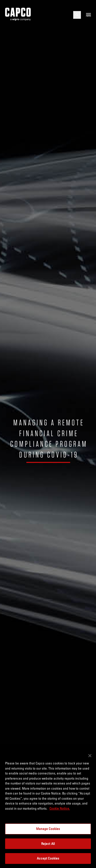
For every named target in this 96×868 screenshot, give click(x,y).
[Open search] (77, 15)
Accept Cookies (48, 858)
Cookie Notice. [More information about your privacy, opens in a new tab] (60, 808)
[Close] (90, 756)
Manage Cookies (48, 829)
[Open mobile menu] (88, 15)
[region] (48, 808)
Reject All (48, 844)
